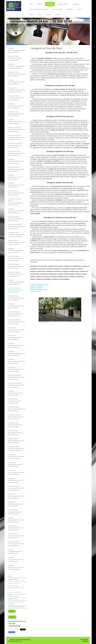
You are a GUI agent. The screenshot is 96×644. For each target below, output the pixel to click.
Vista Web (85, 641)
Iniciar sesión (84, 639)
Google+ (12, 611)
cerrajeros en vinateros (36, 286)
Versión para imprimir (15, 639)
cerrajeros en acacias (36, 288)
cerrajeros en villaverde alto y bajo (39, 284)
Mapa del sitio (26, 639)
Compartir (12, 632)
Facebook (12, 617)
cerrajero (10, 594)
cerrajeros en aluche (36, 291)
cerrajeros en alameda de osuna (39, 289)
